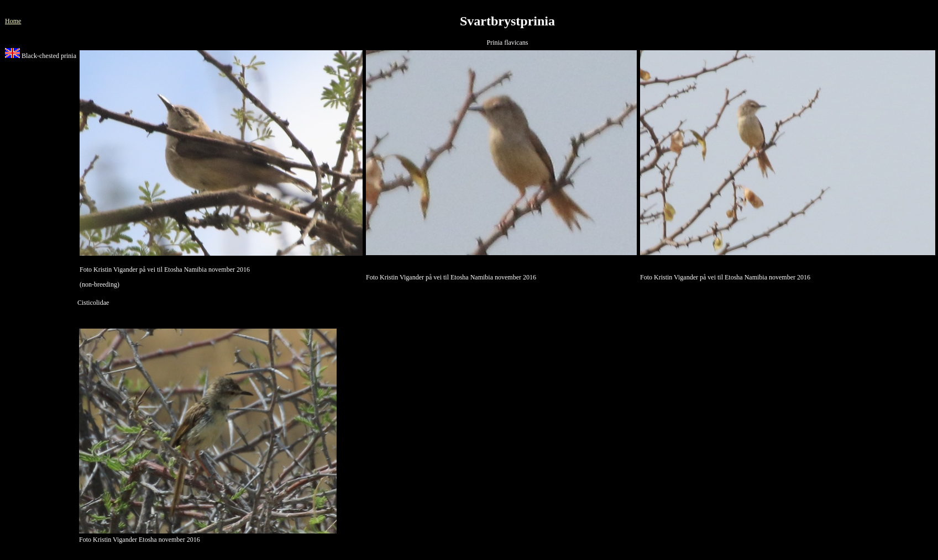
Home (13, 21)
